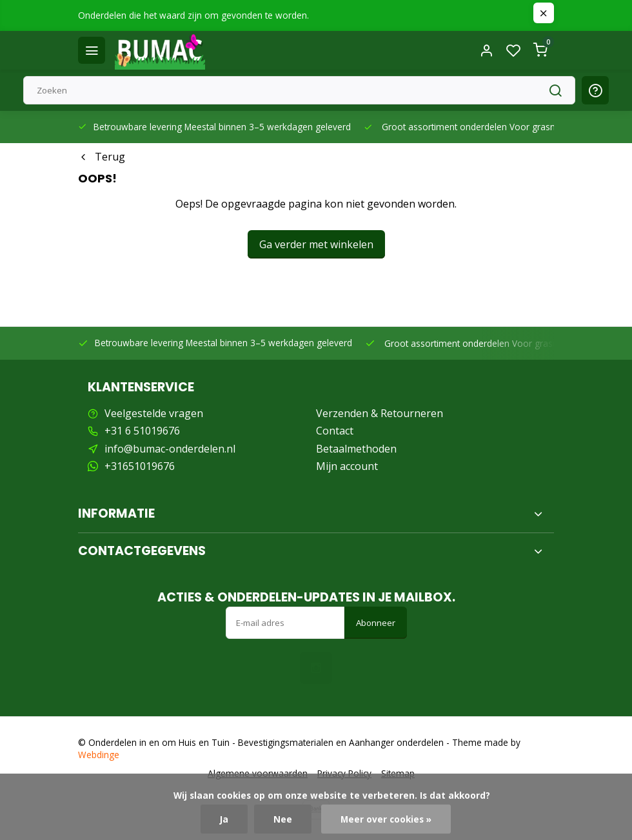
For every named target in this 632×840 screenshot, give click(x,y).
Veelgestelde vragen (154, 413)
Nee (283, 819)
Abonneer (376, 623)
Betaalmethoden (356, 449)
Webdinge (99, 755)
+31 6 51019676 (142, 431)
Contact (335, 431)
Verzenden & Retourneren (380, 413)
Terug (102, 157)
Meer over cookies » (386, 819)
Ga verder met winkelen (316, 244)
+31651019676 (140, 466)
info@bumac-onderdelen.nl (170, 449)
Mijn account (347, 466)
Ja (224, 819)
